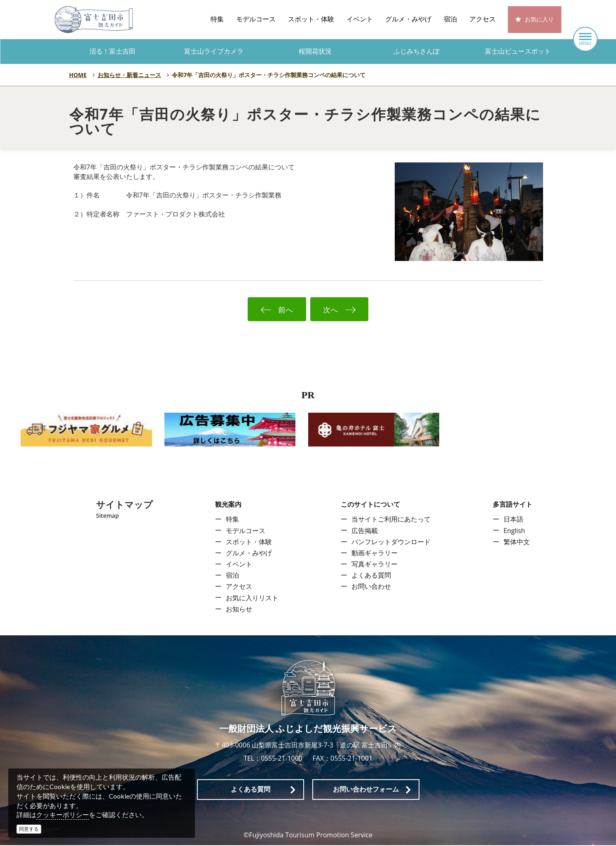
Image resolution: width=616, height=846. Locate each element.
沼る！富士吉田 (112, 51)
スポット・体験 (311, 19)
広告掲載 (365, 531)
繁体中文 (517, 543)
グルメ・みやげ (408, 19)
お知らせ (239, 610)
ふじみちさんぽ (417, 51)
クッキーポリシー (63, 815)
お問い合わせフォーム (366, 790)
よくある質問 (371, 576)
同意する (29, 829)
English (514, 531)
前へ (271, 310)
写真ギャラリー (375, 565)
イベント (360, 19)
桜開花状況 (315, 51)
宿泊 (450, 19)
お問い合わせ (371, 587)
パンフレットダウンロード (391, 543)
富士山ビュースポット (518, 51)
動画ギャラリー (375, 554)
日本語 (513, 520)
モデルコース (256, 19)
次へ (345, 310)
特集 (217, 19)
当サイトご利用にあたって (391, 520)
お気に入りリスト (252, 599)
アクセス (482, 19)
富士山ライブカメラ (214, 51)
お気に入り (539, 20)
